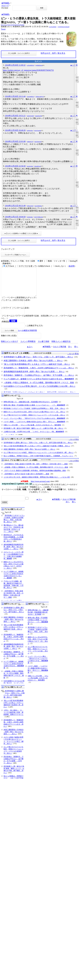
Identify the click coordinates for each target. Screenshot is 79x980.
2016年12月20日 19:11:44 (15, 96)
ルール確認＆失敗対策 (27, 336)
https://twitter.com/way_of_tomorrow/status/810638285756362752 (28, 70)
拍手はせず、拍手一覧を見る (53, 53)
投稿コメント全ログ (9, 347)
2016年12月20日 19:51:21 (15, 116)
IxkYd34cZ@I (38, 142)
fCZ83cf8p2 (30, 217)
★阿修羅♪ (6, 3)
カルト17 (5, 5)
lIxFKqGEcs (30, 131)
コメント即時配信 (28, 347)
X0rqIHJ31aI (37, 166)
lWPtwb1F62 (30, 206)
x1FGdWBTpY (31, 65)
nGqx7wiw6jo (38, 131)
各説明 (72, 266)
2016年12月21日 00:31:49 (15, 206)
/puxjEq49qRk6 (53, 27)
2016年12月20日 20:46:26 (15, 130)
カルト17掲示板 (60, 352)
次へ (70, 352)
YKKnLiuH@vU (40, 97)
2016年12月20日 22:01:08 (15, 141)
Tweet (3, 29)
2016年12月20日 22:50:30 (15, 166)
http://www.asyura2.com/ (40, 487)
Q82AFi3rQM (30, 116)
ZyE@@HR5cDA (38, 217)
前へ (76, 352)
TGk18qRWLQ (31, 97)
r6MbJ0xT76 (30, 142)
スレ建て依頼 (44, 347)
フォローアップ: (8, 249)
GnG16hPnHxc (38, 206)
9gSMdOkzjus (39, 65)
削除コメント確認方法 (61, 347)
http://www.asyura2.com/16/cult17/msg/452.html (13, 25)
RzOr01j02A (30, 166)
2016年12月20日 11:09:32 (15, 65)
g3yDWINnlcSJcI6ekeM (63, 27)
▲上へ (30, 352)
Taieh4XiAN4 (38, 116)
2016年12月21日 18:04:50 (15, 217)
